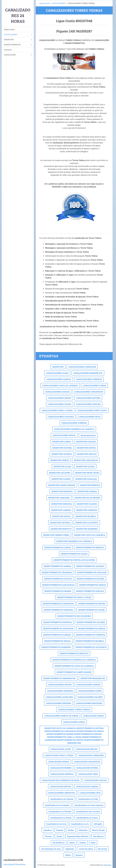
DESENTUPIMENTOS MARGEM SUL (59, 678)
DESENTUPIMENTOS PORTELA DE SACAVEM (74, 560)
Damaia (60, 830)
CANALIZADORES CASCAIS (57, 392)
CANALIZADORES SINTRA (60, 685)
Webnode (107, 865)
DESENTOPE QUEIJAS (87, 454)
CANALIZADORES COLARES (90, 697)
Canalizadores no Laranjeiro (57, 805)
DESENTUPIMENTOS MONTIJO (74, 653)
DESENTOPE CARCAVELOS (86, 460)
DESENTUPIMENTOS (12, 45)
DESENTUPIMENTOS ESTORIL (90, 579)
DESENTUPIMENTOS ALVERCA (90, 566)
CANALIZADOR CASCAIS (95, 780)
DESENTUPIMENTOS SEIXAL (57, 641)
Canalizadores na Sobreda (60, 811)
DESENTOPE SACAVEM (60, 473)
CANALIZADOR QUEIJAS (87, 749)
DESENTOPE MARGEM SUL (93, 678)
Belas (93, 843)
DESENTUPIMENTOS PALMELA (90, 641)
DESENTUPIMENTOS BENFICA (90, 547)
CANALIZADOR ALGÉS (61, 749)
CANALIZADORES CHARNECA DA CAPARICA (74, 429)
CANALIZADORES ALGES (57, 373)
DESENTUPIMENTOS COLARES (91, 622)
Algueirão (70, 849)
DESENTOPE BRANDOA (62, 491)
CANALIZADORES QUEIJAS (88, 404)
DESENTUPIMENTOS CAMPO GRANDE (74, 672)
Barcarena (102, 849)
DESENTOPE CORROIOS (87, 510)
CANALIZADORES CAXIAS (60, 404)
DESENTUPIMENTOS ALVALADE (92, 572)
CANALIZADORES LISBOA (94, 385)
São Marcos (98, 836)
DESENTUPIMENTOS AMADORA (59, 610)
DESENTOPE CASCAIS (86, 442)
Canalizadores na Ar (80, 824)
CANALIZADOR (10, 55)
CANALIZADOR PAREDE (61, 768)
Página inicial (9, 29)
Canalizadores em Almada (62, 799)
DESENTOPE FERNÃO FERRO (56, 535)
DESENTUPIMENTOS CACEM (91, 610)
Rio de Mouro (59, 843)
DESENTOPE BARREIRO (87, 529)
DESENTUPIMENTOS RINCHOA (58, 622)
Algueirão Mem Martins (78, 836)
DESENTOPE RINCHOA (62, 504)
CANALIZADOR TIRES (88, 774)
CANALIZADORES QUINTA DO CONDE (61, 716)
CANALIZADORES (11, 35)
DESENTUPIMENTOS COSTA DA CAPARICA (74, 666)
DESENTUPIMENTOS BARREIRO (56, 647)
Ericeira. (79, 855)
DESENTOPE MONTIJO (61, 529)
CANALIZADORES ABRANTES (61, 793)
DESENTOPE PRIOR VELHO (87, 473)
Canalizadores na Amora (87, 818)
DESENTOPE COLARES (87, 504)
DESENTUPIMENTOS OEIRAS (92, 585)
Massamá (83, 830)
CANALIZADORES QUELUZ (88, 685)
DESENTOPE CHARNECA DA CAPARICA (74, 541)
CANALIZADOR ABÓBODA (62, 774)
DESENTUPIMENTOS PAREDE (58, 591)
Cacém (59, 836)
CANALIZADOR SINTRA (61, 786)
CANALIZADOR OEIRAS (59, 762)
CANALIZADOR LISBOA (93, 716)
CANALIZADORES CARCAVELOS (89, 392)
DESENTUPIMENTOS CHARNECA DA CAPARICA (74, 660)
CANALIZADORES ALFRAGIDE (59, 697)
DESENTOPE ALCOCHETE (87, 523)
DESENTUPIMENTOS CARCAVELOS (58, 585)
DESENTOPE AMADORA (59, 498)
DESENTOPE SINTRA (86, 448)
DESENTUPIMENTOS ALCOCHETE (91, 647)
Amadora (47, 830)
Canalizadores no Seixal (61, 818)
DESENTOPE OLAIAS (85, 466)
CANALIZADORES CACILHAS (61, 417)
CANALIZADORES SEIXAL (64, 435)
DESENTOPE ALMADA (61, 510)
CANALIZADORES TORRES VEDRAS (74, 709)
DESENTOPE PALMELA (86, 516)
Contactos (8, 50)
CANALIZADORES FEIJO (89, 417)
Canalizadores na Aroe (56, 824)
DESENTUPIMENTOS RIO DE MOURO (74, 616)
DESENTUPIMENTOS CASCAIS (58, 579)
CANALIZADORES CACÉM (90, 691)
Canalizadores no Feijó (88, 799)
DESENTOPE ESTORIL (62, 448)
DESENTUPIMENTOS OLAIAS (74, 554)
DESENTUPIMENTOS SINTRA (92, 604)
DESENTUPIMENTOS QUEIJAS (90, 591)
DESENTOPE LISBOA (62, 442)
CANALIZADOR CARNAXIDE (91, 755)
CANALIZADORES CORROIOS (89, 379)
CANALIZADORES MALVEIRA (89, 703)
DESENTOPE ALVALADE (86, 479)
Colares (83, 843)
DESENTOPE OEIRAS (60, 460)
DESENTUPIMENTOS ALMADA (57, 635)
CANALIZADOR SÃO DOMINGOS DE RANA (61, 780)
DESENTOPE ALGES (62, 466)
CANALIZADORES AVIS (90, 793)
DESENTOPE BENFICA (90, 485)
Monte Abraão (98, 830)
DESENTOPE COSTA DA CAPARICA (90, 535)
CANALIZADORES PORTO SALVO (92, 410)
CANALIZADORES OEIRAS (60, 398)
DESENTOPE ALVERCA (62, 454)
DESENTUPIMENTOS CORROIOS (91, 635)
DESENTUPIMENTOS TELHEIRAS (57, 572)
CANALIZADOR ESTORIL (87, 768)
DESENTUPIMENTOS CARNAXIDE (58, 604)
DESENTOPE (9, 40)
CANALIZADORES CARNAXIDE (82, 367)
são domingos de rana (51, 849)
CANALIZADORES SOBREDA (74, 423)
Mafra (68, 855)
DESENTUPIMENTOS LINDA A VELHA (74, 597)
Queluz (71, 830)
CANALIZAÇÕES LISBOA (74, 722)
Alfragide (98, 824)
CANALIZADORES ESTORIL (88, 398)
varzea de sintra (86, 849)
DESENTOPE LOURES (61, 479)
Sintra (72, 843)
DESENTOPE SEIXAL (61, 516)
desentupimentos (88, 435)
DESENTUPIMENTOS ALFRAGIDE (58, 628)
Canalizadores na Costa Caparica (89, 805)
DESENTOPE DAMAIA (87, 491)
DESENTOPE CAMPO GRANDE (62, 485)
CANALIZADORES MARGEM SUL (88, 373)
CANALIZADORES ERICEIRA (59, 703)
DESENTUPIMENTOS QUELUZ (92, 628)
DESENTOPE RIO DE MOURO (87, 498)
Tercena (48, 836)
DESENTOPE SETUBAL (60, 523)
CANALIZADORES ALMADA (59, 379)
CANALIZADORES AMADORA (60, 691)
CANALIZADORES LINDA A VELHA (57, 410)
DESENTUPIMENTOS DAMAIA (58, 566)
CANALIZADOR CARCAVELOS (87, 762)
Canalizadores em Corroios (88, 811)
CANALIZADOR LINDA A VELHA (59, 755)
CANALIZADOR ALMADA (87, 786)
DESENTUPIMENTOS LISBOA (58, 547)
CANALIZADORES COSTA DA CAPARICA (60, 385)
